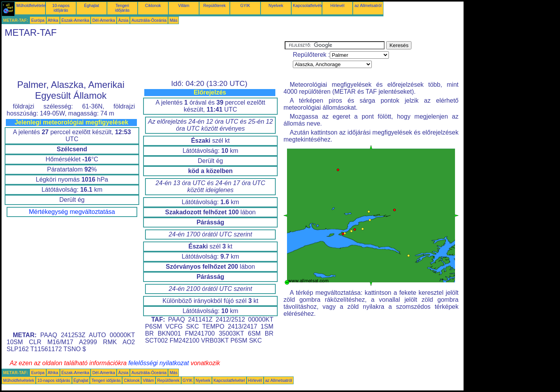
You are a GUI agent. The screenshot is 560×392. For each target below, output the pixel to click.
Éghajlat (92, 5)
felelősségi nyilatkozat (159, 363)
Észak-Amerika (75, 20)
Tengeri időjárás (122, 8)
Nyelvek (276, 5)
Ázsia (123, 20)
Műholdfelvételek (32, 5)
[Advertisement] (143, 59)
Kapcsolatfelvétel (309, 5)
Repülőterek (214, 5)
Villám (184, 5)
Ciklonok (153, 5)
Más (173, 20)
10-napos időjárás (61, 8)
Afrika (53, 20)
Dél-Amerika (104, 20)
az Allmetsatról (368, 5)
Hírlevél (337, 5)
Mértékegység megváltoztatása (72, 212)
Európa (38, 20)
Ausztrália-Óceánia (149, 20)
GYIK (245, 5)
